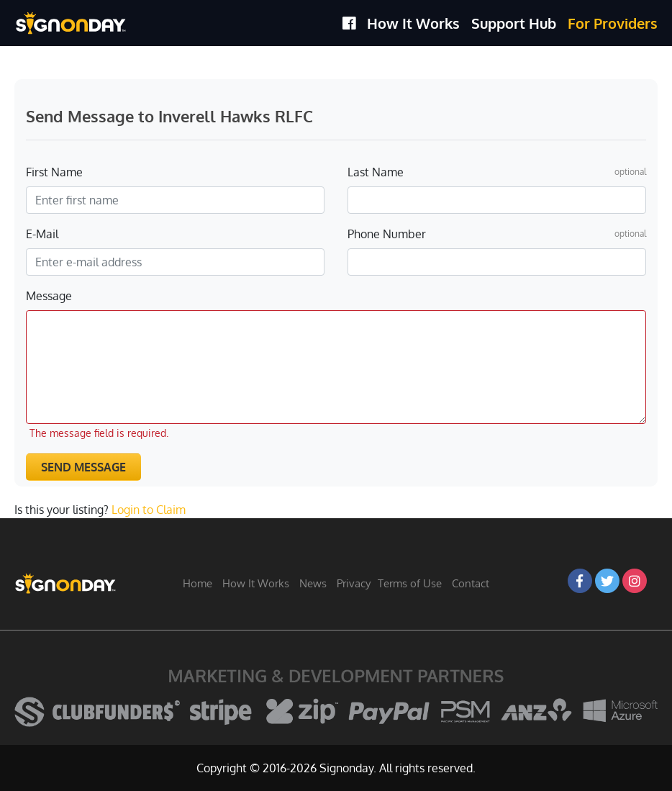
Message (49, 296)
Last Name (376, 172)
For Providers (613, 23)
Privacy (354, 583)
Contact (471, 583)
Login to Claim (149, 510)
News (313, 583)
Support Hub (514, 23)
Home (197, 583)
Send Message (83, 467)
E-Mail (42, 234)
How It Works (413, 23)
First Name (54, 172)
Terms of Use (410, 583)
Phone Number (387, 234)
